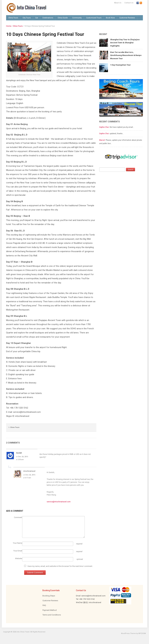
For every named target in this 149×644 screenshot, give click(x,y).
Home (9, 26)
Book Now (110, 18)
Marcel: (102, 140)
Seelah (19, 453)
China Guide (63, 18)
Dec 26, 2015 (23, 457)
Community (77, 18)
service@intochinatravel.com (59, 502)
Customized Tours (94, 18)
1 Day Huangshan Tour (120, 65)
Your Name (18, 543)
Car (37, 18)
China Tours (13, 18)
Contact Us (129, 3)
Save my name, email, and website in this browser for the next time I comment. (60, 566)
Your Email (18, 551)
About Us (118, 3)
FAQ (44, 605)
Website (19, 558)
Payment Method (50, 610)
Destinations (48, 18)
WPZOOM (142, 633)
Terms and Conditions (52, 615)
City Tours (27, 18)
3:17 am (28, 478)
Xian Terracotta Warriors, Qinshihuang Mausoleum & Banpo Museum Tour (126, 55)
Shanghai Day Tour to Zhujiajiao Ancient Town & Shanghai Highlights (125, 43)
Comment (18, 517)
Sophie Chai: (104, 127)
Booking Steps (49, 596)
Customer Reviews (127, 18)
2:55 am (21, 460)
